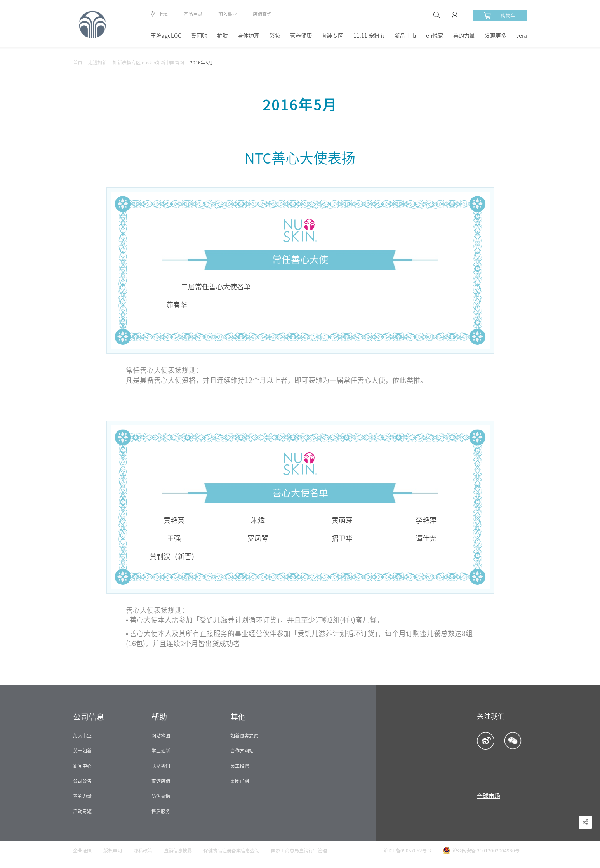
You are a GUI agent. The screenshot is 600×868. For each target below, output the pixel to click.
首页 (78, 63)
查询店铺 (161, 781)
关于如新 (82, 751)
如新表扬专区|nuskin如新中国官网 (148, 63)
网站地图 (161, 736)
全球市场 (489, 796)
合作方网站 (242, 751)
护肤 (223, 36)
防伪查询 (161, 796)
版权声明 (113, 851)
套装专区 (332, 36)
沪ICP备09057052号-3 (407, 851)
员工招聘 (240, 766)
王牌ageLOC (166, 36)
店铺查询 (262, 14)
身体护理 (249, 36)
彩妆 (275, 36)
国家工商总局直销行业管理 (299, 851)
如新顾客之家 (244, 736)
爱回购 (199, 36)
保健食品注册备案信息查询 (231, 851)
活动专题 (82, 811)
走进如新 (97, 63)
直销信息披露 (178, 851)
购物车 (499, 16)
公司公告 (82, 781)
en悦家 (435, 36)
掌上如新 (161, 751)
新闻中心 (82, 766)
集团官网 (240, 781)
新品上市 (405, 36)
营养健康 (301, 36)
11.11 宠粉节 (369, 36)
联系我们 (161, 766)
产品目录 (193, 14)
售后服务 (161, 811)
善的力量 (464, 36)
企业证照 (82, 851)
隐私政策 (143, 851)
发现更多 (496, 36)
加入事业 (228, 14)
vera (522, 36)
